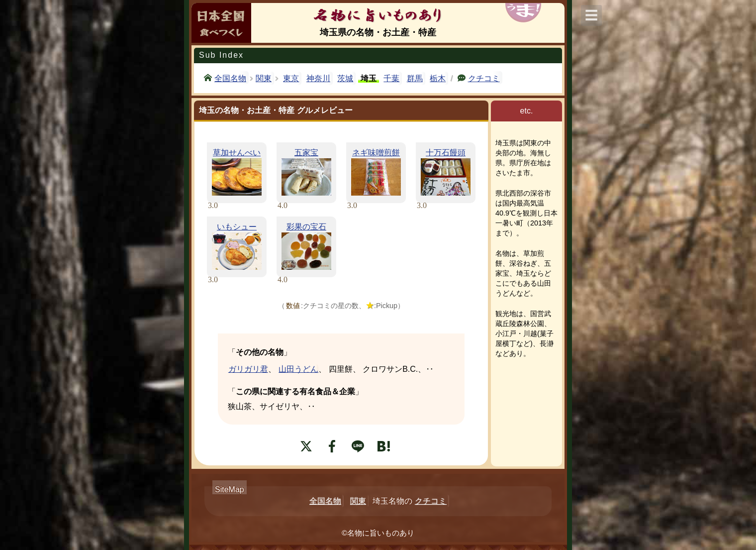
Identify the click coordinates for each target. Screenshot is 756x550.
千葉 (391, 78)
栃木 (438, 78)
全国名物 (230, 78)
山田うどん (298, 369)
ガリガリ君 (248, 369)
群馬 (415, 78)
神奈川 (318, 78)
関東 (264, 78)
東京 (291, 78)
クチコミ (484, 78)
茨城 (345, 78)
